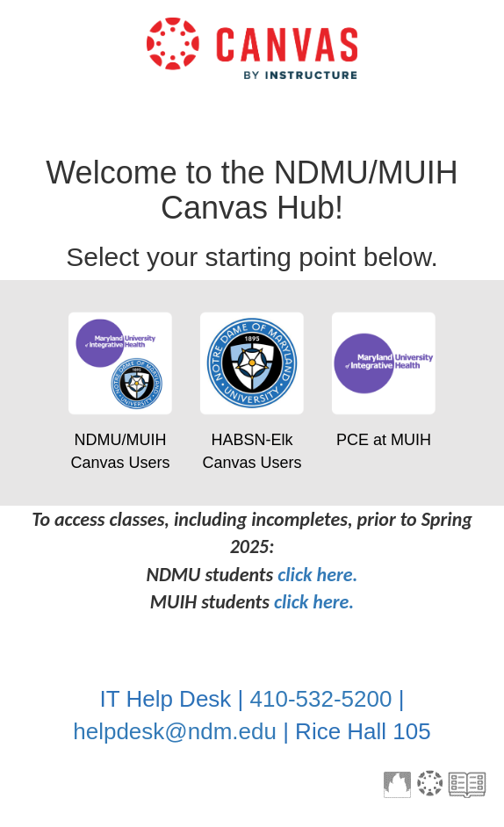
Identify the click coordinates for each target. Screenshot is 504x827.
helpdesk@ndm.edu (175, 731)
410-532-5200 (321, 699)
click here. (317, 575)
